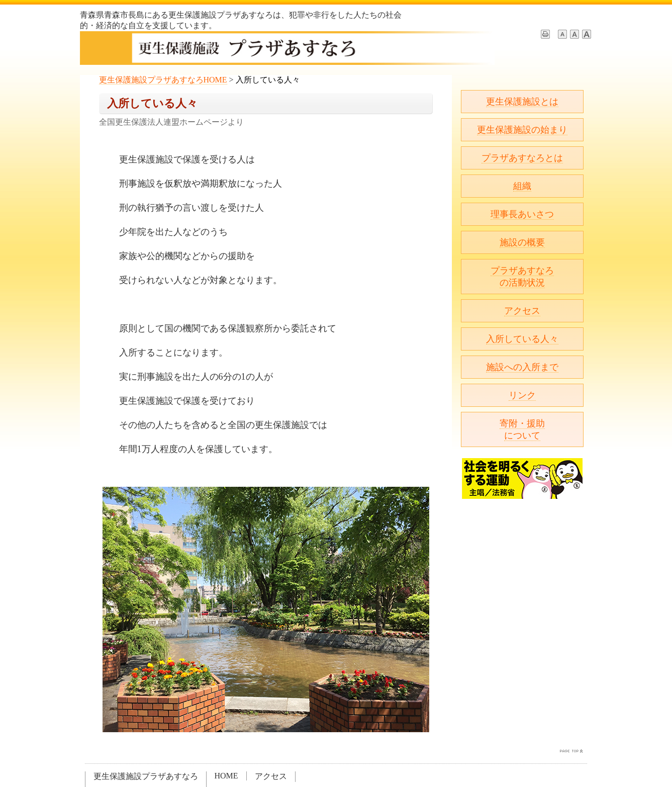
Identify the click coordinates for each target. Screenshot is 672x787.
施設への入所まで (522, 367)
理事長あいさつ (522, 214)
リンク (522, 395)
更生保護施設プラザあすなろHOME (163, 80)
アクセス (522, 311)
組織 (522, 186)
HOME (226, 776)
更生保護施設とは (522, 102)
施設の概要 (522, 242)
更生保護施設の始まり (522, 130)
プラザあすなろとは (522, 158)
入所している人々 (522, 339)
